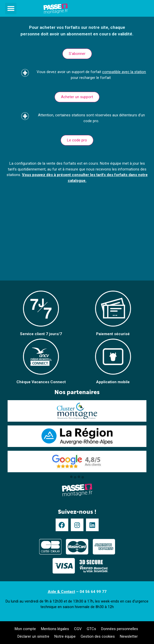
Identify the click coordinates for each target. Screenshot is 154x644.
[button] (11, 8)
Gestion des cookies (98, 636)
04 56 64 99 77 (93, 592)
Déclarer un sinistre (33, 636)
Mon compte (25, 629)
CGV (78, 629)
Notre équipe (65, 636)
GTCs (91, 629)
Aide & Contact (61, 592)
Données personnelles (120, 629)
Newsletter (129, 636)
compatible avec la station (124, 72)
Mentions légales (55, 629)
